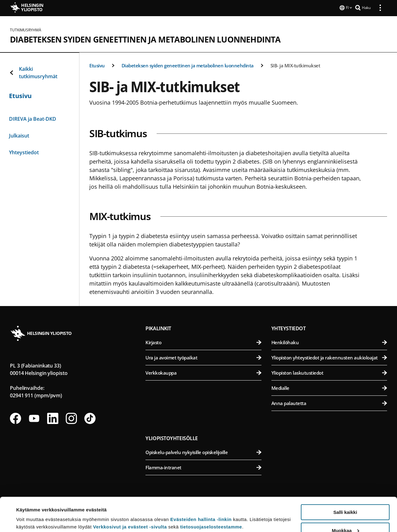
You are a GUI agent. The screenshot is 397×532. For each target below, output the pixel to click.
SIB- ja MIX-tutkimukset (295, 65)
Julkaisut (19, 135)
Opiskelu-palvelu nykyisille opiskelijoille (203, 452)
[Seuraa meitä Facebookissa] (16, 418)
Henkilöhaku (329, 342)
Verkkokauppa (203, 372)
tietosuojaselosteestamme (211, 495)
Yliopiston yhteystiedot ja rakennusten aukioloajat (329, 357)
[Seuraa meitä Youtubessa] (34, 418)
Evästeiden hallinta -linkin (201, 487)
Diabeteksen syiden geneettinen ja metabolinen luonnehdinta (145, 39)
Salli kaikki (345, 480)
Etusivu (97, 65)
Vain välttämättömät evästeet (345, 517)
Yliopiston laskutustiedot (329, 372)
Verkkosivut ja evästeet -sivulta (130, 495)
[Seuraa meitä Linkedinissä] (53, 418)
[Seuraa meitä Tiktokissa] (90, 418)
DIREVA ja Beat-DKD (33, 118)
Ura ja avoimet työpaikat (203, 357)
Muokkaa (346, 499)
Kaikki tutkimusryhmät (33, 72)
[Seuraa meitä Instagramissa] (71, 418)
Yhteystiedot (24, 152)
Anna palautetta (329, 403)
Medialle (329, 387)
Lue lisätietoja (32, 512)
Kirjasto (203, 342)
